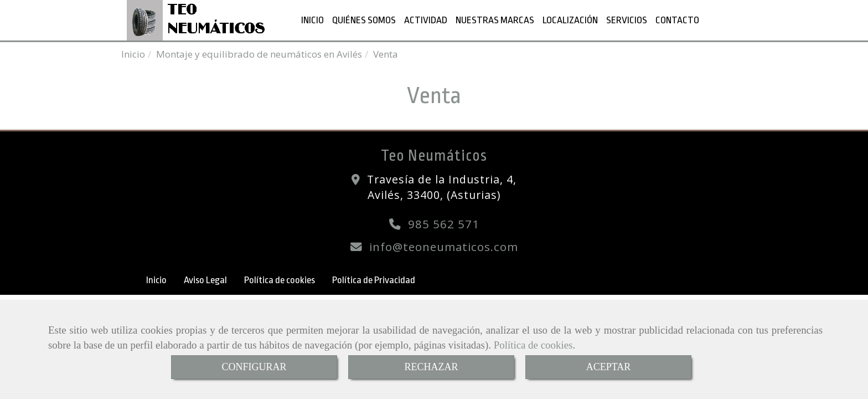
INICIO (312, 20)
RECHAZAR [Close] (431, 367)
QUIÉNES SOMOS (364, 20)
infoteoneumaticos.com (444, 247)
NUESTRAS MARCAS (495, 20)
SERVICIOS (627, 20)
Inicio (156, 280)
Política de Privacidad (374, 280)
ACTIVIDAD (426, 20)
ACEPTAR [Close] (609, 367)
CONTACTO (677, 20)
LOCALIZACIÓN (570, 20)
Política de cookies (533, 345)
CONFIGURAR (254, 367)
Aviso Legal (205, 280)
